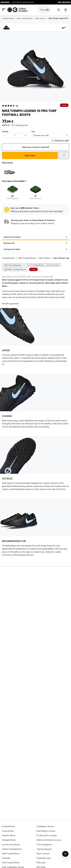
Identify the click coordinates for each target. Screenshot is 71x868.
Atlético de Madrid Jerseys (49, 840)
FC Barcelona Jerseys (47, 835)
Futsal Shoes (8, 831)
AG (12, 196)
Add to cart (30, 155)
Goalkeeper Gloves (45, 826)
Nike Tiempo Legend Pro (58, 18)
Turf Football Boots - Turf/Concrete (43, 265)
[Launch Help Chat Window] (65, 854)
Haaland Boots (9, 835)
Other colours (7, 163)
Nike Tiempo (40, 18)
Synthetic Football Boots (15, 269)
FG (35, 196)
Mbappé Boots (9, 840)
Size (33, 131)
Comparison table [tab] (12, 249)
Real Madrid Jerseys (46, 831)
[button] (26, 181)
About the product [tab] (12, 237)
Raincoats (41, 862)
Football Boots (8, 18)
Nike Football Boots (25, 18)
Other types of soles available (14, 181)
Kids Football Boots (11, 862)
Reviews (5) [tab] (9, 243)
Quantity (5, 131)
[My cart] (66, 10)
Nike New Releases (13, 265)
